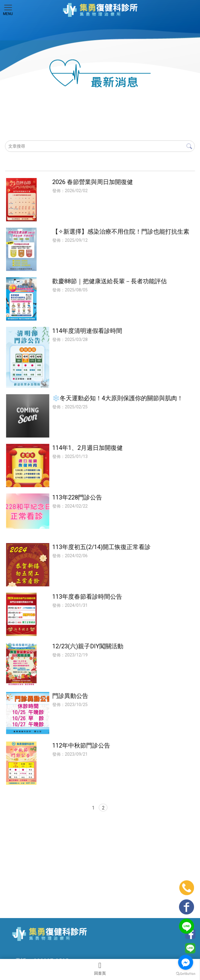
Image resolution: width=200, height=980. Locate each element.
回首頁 (100, 969)
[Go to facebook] (186, 962)
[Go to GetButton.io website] (186, 974)
